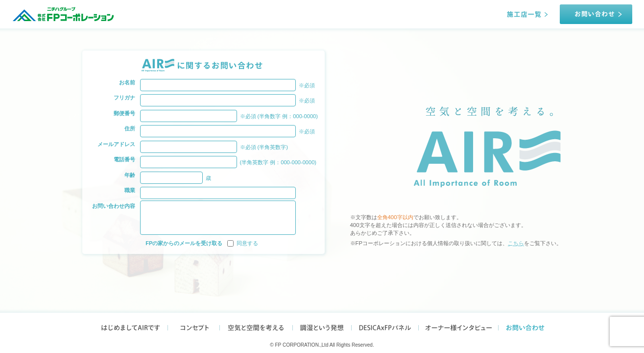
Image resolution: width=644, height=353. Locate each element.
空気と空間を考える (256, 326)
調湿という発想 (322, 326)
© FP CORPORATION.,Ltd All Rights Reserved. (322, 345)
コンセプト (194, 326)
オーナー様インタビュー (458, 326)
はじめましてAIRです (127, 326)
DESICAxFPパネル (385, 326)
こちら (516, 243)
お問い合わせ (528, 326)
